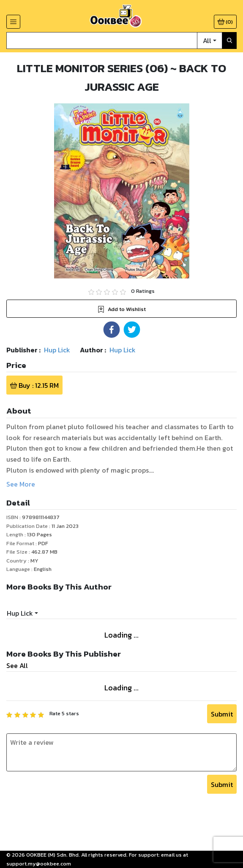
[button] (112, 330)
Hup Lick (20, 613)
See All (17, 665)
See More (21, 484)
